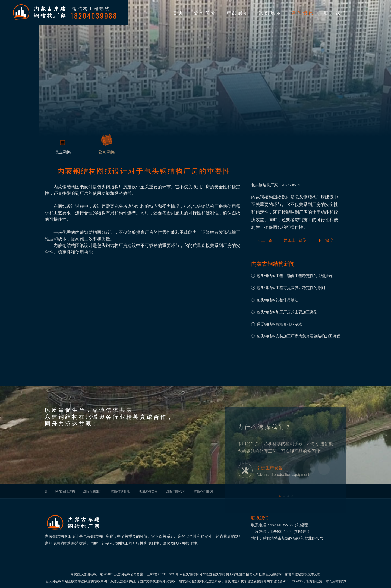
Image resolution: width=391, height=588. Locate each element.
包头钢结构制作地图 (197, 574)
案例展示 (270, 12)
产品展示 (238, 12)
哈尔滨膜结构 (65, 491)
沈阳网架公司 (176, 491)
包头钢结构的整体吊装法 (278, 300)
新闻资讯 (303, 12)
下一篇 (326, 240)
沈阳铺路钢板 (121, 491)
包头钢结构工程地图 (227, 574)
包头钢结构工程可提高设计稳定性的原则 (291, 288)
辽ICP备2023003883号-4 (164, 574)
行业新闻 (63, 152)
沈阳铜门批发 (204, 491)
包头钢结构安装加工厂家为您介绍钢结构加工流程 (298, 336)
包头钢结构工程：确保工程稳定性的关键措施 (295, 276)
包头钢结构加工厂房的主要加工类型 (287, 312)
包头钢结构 (261, 185)
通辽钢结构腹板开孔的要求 (279, 324)
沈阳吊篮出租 (93, 491)
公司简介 (205, 12)
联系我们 (336, 12)
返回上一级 (295, 240)
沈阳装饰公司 (148, 491)
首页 (178, 12)
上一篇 (265, 240)
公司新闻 (107, 152)
